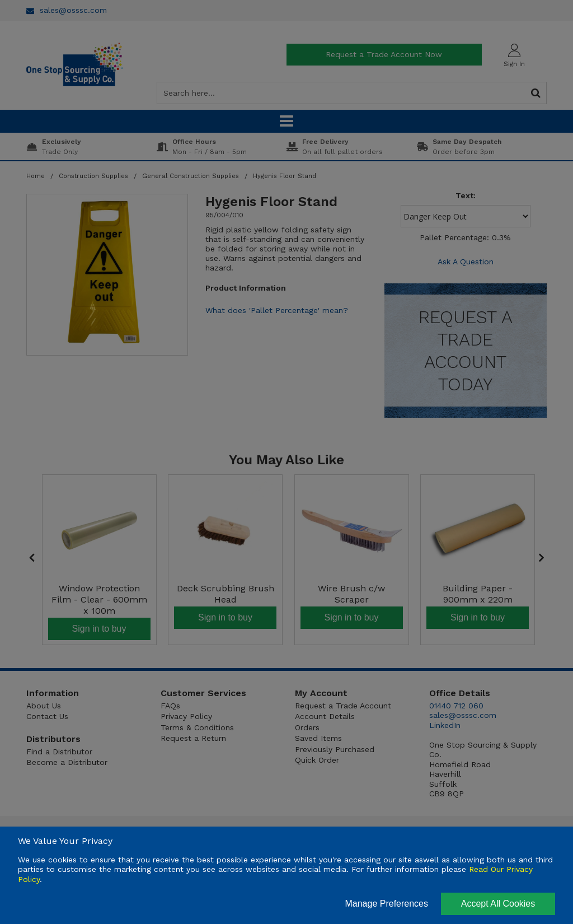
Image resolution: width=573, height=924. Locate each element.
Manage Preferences (386, 904)
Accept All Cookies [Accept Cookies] (498, 904)
